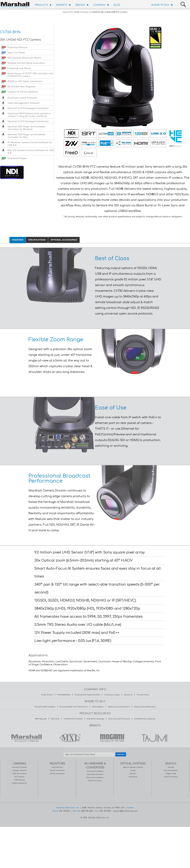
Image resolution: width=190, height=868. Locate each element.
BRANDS (80, 5)
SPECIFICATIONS (37, 240)
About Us (128, 695)
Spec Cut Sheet (16, 53)
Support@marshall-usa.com (125, 811)
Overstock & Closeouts (145, 719)
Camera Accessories (19, 783)
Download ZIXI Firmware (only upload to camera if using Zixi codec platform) (29, 115)
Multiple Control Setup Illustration (26, 63)
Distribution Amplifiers (95, 778)
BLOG (117, 5)
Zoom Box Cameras (19, 774)
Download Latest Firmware (22, 98)
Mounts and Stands (57, 770)
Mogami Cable (171, 774)
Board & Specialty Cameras (133, 767)
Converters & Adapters (95, 771)
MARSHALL (26, 738)
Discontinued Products (119, 719)
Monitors (133, 774)
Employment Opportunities (87, 695)
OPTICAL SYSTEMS (133, 764)
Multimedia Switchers (95, 774)
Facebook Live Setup (19, 68)
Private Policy (143, 695)
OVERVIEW (18, 240)
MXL (69, 738)
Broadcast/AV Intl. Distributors (74, 707)
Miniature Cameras (19, 767)
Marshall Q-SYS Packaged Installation (28, 108)
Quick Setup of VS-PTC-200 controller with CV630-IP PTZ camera (30, 75)
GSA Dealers (98, 707)
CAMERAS (19, 764)
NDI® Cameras (19, 780)
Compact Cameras (19, 770)
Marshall (171, 767)
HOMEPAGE (16, 4)
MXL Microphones (171, 770)
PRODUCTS (41, 5)
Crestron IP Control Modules (23, 92)
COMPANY (99, 5)
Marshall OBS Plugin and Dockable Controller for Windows (26, 128)
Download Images (17, 158)
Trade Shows (47, 695)
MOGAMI (112, 738)
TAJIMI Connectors (95, 781)
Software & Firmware (73, 719)
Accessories (133, 777)
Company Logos (112, 695)
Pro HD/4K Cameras (79, 12)
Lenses (133, 770)
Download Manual (17, 47)
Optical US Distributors (145, 707)
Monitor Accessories (57, 774)
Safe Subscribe (95, 758)
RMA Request (41, 719)
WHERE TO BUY (160, 5)
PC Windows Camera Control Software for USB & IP (30, 144)
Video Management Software (24, 103)
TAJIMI (154, 738)
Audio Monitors (57, 767)
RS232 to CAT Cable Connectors (25, 81)
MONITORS (57, 764)
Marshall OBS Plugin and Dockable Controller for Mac (26, 136)
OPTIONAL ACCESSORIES (64, 240)
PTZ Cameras (19, 777)
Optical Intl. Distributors (119, 707)
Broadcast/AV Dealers (45, 707)
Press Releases (64, 695)
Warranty (55, 719)
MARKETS (62, 5)
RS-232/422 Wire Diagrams (22, 87)
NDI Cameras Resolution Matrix (24, 58)
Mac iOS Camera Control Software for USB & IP (31, 152)
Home (65, 12)
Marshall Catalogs (96, 719)
